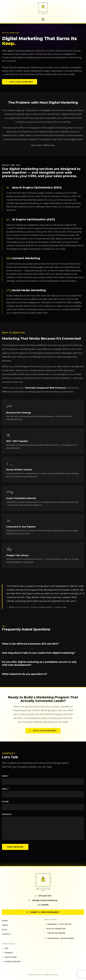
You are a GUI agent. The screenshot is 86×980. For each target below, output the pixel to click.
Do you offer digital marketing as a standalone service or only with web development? (43, 665)
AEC (5, 948)
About (5, 925)
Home (5, 921)
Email (6, 789)
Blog (5, 930)
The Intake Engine (55, 933)
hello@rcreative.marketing (43, 900)
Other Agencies (11, 962)
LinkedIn (43, 905)
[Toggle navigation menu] (43, 19)
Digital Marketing (55, 929)
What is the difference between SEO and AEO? (43, 645)
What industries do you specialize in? (43, 676)
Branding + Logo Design (58, 924)
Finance (7, 953)
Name (5, 776)
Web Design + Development (59, 938)
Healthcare (9, 957)
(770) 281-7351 (43, 896)
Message (7, 814)
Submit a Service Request (43, 912)
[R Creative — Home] (43, 8)
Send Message (15, 847)
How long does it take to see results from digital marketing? (43, 655)
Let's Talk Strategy (20, 82)
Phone (5, 802)
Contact (6, 934)
